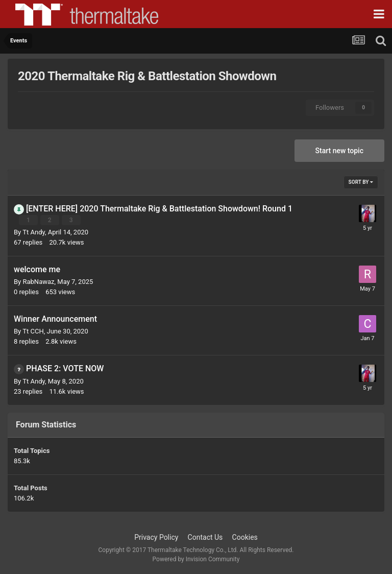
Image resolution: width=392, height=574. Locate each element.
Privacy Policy (156, 537)
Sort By (361, 182)
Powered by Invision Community (196, 559)
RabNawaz (38, 282)
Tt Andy (34, 232)
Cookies (245, 537)
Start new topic (339, 151)
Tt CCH (33, 331)
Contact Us (205, 537)
